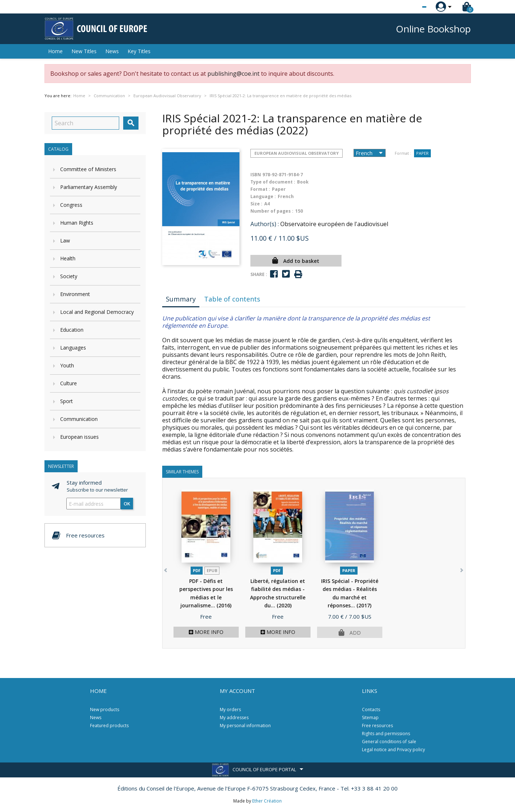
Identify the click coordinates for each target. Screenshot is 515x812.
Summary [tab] (181, 299)
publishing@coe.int (233, 74)
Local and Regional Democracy (97, 312)
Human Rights (77, 223)
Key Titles (139, 51)
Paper (422, 153)
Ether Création (267, 801)
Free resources (377, 726)
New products (105, 709)
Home (55, 51)
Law (65, 241)
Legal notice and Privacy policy (393, 750)
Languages (73, 348)
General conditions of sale (389, 742)
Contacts (371, 709)
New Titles (84, 51)
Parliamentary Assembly (89, 187)
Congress (71, 205)
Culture (69, 383)
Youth (67, 365)
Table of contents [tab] (232, 299)
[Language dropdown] (411, 7)
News (112, 51)
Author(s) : (265, 224)
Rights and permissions (386, 734)
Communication (79, 419)
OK (127, 504)
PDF (197, 570)
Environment (75, 294)
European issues (79, 437)
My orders (230, 709)
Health (68, 258)
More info (206, 632)
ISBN (256, 175)
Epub (212, 570)
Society (69, 276)
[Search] (85, 123)
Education (72, 330)
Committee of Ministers (88, 169)
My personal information (245, 726)
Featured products (109, 726)
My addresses (234, 718)
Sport (67, 401)
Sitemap (370, 718)
